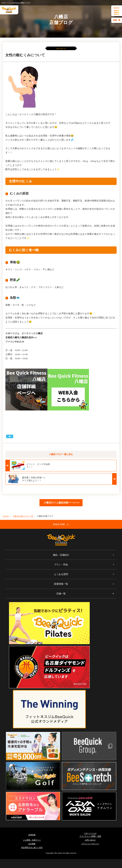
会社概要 (32, 844)
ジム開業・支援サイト (32, 840)
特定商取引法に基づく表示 (32, 847)
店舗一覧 (117, 20)
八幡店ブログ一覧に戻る (61, 454)
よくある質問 (61, 574)
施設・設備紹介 (61, 555)
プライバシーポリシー (90, 844)
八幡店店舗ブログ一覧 (23, 516)
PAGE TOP (61, 524)
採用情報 (32, 835)
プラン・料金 (61, 565)
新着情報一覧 (61, 584)
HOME (6, 516)
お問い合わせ (90, 840)
